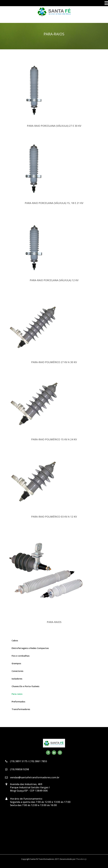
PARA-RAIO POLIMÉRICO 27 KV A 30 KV (54, 362)
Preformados (18, 702)
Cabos (15, 641)
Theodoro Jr (81, 859)
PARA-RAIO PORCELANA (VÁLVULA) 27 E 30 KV (54, 126)
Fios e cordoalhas (21, 656)
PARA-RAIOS (54, 622)
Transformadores (21, 709)
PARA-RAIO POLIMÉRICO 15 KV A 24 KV (54, 439)
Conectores (17, 671)
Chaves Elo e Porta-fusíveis (25, 686)
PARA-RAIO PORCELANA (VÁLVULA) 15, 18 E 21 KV (54, 203)
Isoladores (17, 679)
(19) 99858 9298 (19, 769)
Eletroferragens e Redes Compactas (30, 648)
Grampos (16, 663)
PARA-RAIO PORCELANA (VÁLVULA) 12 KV (54, 280)
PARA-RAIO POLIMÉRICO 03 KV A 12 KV (54, 517)
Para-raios (17, 694)
